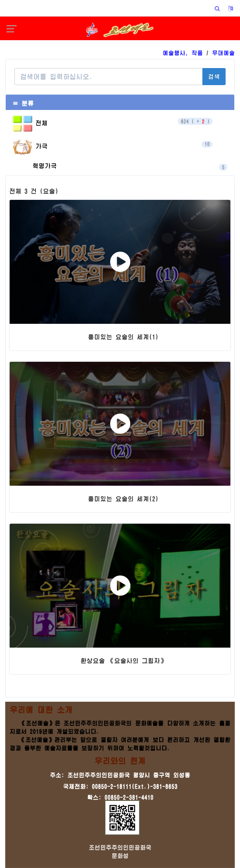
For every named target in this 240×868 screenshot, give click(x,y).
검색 (214, 77)
